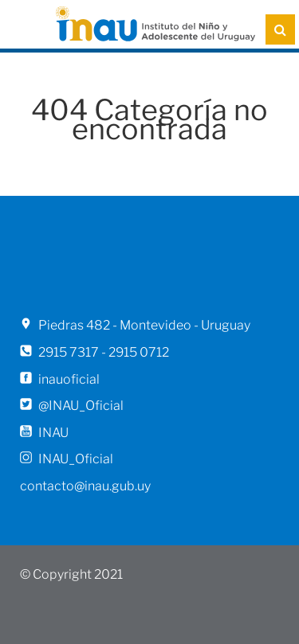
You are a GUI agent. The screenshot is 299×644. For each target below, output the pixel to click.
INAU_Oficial (76, 459)
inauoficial (69, 379)
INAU (53, 433)
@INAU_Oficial (81, 406)
